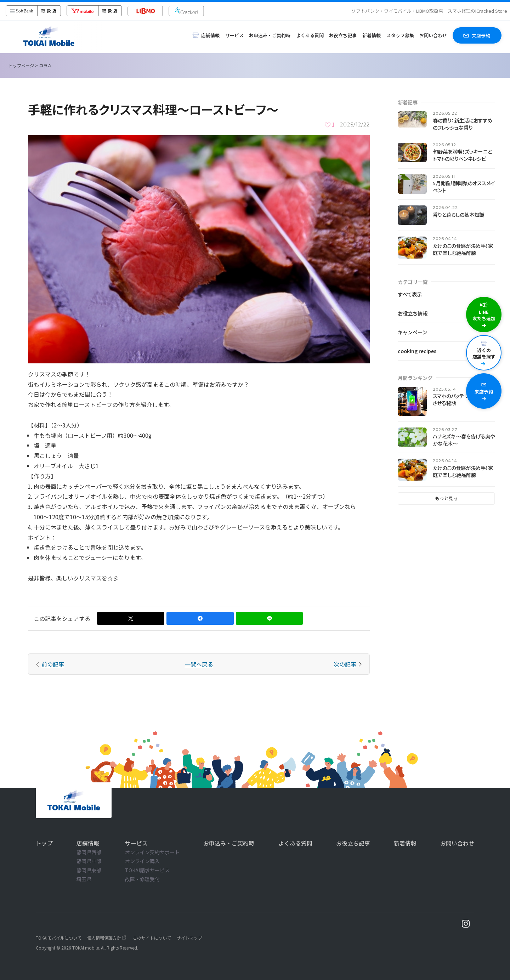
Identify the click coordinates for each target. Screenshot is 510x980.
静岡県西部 (89, 852)
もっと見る (446, 498)
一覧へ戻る (199, 664)
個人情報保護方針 (104, 938)
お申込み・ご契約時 (270, 35)
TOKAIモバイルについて (59, 938)
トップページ (21, 65)
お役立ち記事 (343, 35)
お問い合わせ (433, 35)
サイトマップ (189, 938)
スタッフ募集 (400, 35)
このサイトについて (152, 938)
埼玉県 (84, 879)
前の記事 (53, 664)
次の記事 (345, 664)
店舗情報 (88, 843)
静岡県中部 (89, 861)
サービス (234, 35)
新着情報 (372, 35)
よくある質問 (310, 35)
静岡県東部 (89, 870)
